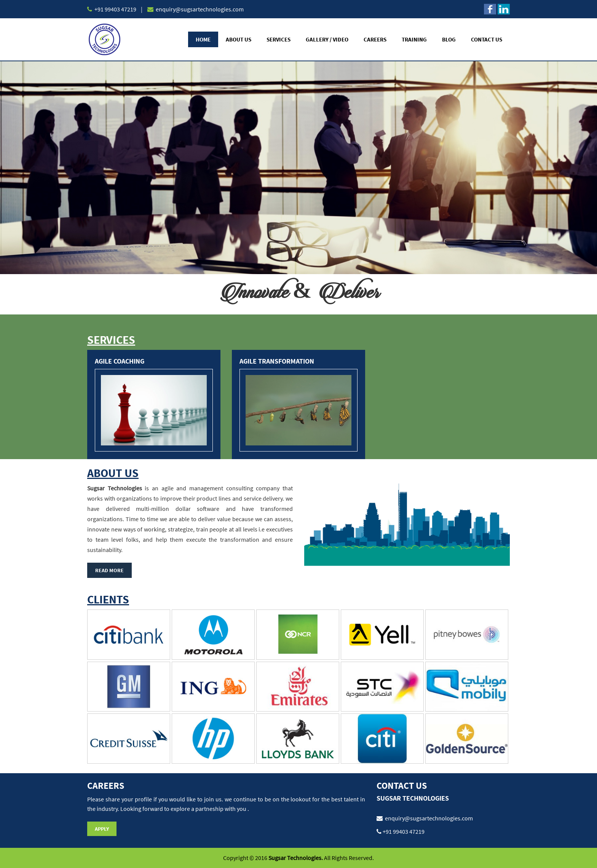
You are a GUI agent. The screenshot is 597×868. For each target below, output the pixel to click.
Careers (375, 39)
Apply (102, 829)
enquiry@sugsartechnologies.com (199, 9)
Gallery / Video (327, 39)
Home (203, 39)
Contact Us (487, 39)
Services (279, 39)
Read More (109, 570)
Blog (449, 39)
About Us (239, 39)
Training (414, 39)
